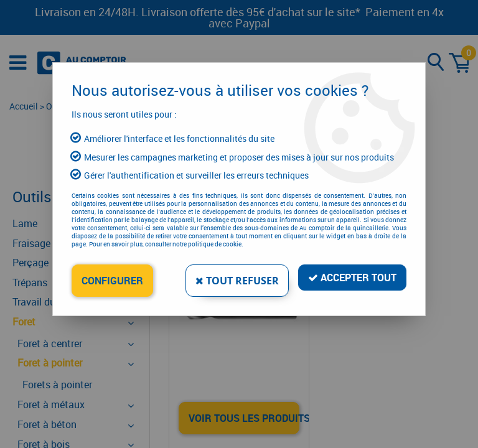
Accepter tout (352, 278)
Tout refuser (237, 281)
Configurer (112, 281)
